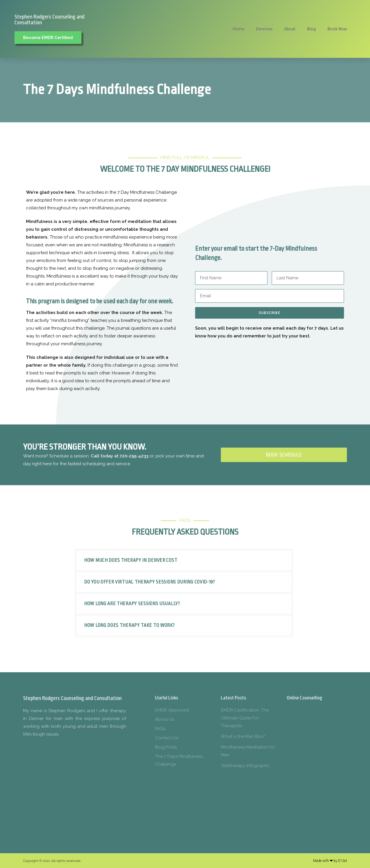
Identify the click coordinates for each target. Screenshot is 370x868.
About (290, 29)
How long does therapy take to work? (129, 625)
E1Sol (343, 861)
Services (264, 29)
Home (238, 29)
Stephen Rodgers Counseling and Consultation (49, 20)
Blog (311, 29)
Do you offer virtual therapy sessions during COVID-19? (150, 582)
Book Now (337, 29)
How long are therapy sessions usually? (132, 604)
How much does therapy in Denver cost (131, 560)
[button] (184, 560)
